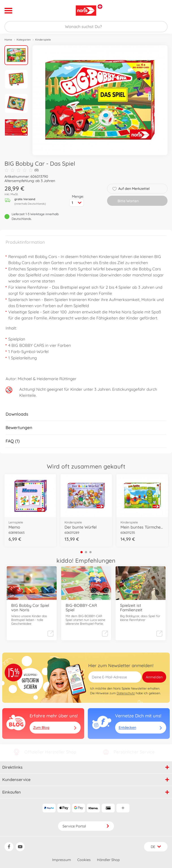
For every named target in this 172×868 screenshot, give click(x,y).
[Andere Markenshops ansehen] (100, 7)
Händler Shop (108, 860)
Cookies (84, 860)
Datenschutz (126, 693)
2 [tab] (86, 552)
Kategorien (24, 40)
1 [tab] (82, 552)
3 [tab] (90, 552)
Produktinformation (25, 242)
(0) (21, 170)
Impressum (62, 860)
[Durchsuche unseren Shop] (86, 27)
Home (8, 40)
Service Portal (86, 826)
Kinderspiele (43, 40)
